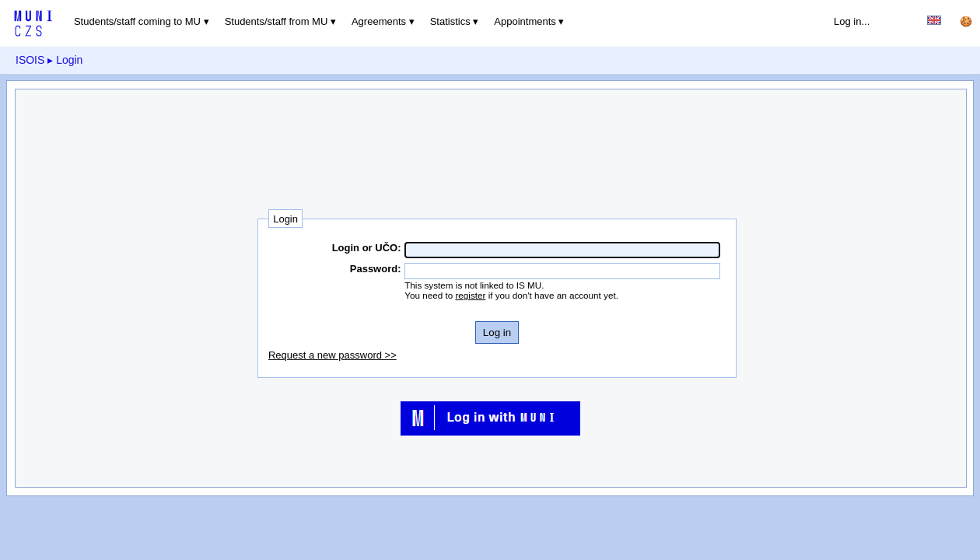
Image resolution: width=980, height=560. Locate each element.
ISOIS (30, 60)
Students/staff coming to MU (137, 21)
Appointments (525, 21)
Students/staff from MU (276, 21)
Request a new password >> (332, 355)
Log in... (852, 21)
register (470, 295)
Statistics (450, 21)
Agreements (379, 21)
